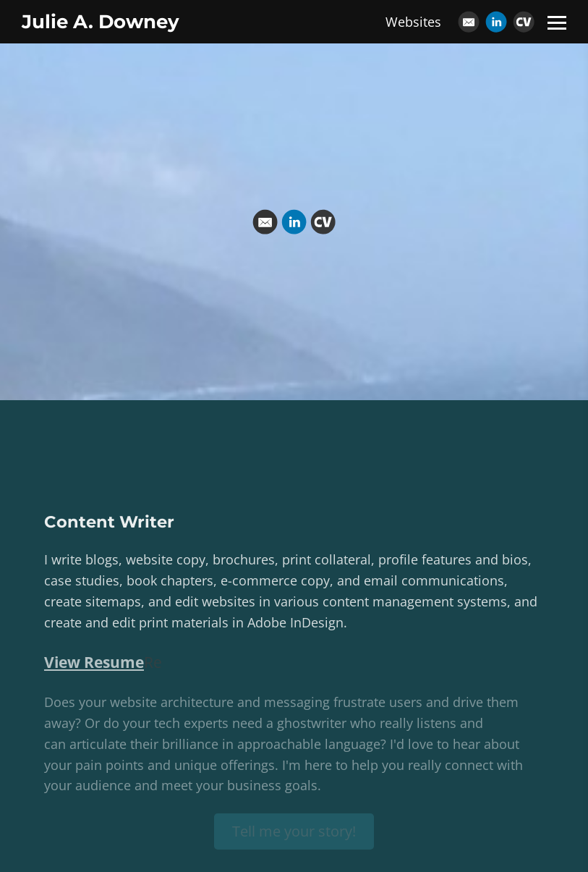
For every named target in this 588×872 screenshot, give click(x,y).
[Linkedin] (496, 22)
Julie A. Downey (101, 22)
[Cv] (524, 22)
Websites (413, 22)
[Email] (469, 22)
